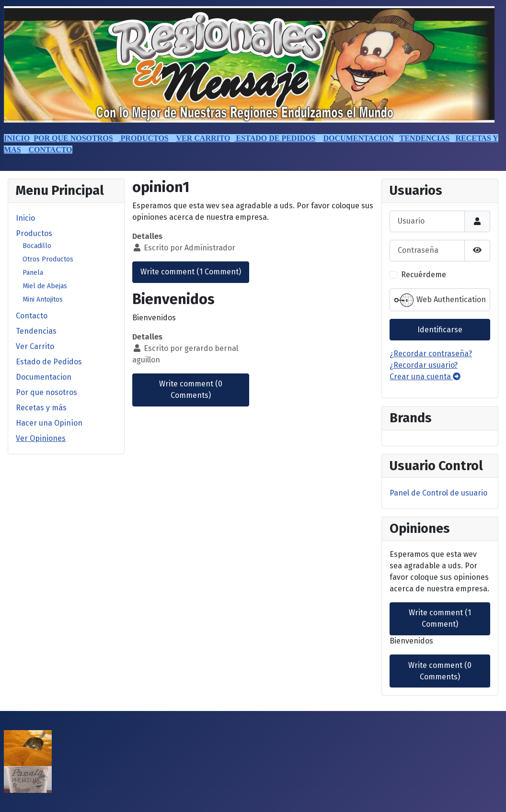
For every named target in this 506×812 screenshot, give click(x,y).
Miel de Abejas (45, 286)
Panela (33, 273)
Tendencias (36, 331)
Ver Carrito (35, 346)
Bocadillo (37, 246)
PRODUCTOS (144, 138)
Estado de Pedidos (49, 362)
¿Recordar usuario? (424, 365)
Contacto (32, 316)
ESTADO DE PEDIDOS (275, 138)
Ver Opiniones (41, 438)
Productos (34, 233)
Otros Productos (48, 259)
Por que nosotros (46, 392)
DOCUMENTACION (359, 138)
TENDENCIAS (425, 138)
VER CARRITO (203, 138)
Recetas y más (41, 408)
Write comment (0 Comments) (191, 389)
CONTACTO (51, 150)
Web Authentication (440, 300)
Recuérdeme (424, 275)
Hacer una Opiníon (49, 423)
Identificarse (440, 330)
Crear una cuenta (425, 377)
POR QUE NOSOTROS (73, 138)
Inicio (25, 218)
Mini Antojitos (43, 299)
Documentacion (44, 377)
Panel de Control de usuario (438, 493)
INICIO (17, 138)
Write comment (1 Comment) (191, 272)
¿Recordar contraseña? (431, 354)
